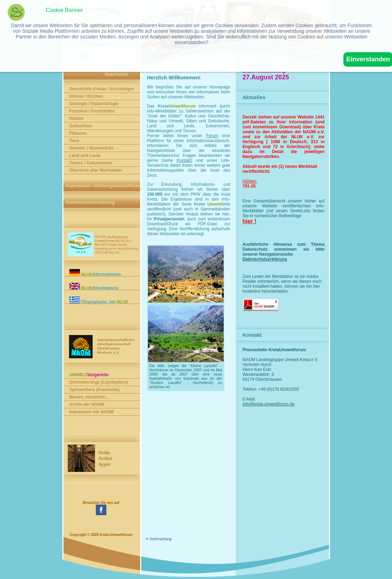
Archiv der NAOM (87, 404)
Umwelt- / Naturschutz (92, 148)
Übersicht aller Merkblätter (96, 170)
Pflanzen (78, 133)
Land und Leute (85, 156)
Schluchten (81, 126)
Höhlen (77, 118)
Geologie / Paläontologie (94, 104)
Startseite (116, 74)
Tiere (74, 141)
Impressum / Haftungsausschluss (103, 186)
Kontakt (184, 160)
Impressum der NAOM (92, 412)
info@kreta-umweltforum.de (276, 404)
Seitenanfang (160, 539)
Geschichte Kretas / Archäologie (102, 89)
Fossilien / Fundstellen (92, 111)
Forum (212, 136)
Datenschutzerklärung (91, 202)
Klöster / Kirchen (86, 96)
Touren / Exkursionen (91, 163)
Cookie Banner (64, 10)
